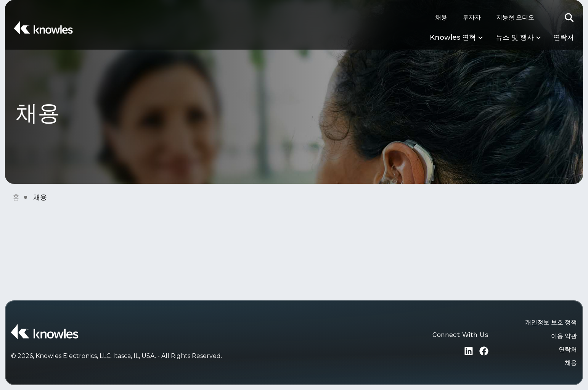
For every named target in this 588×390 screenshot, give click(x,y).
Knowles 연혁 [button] (453, 37)
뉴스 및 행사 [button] (515, 37)
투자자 (472, 17)
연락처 (564, 37)
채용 (441, 17)
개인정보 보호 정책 (551, 322)
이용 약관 (564, 336)
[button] (569, 18)
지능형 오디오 (515, 17)
